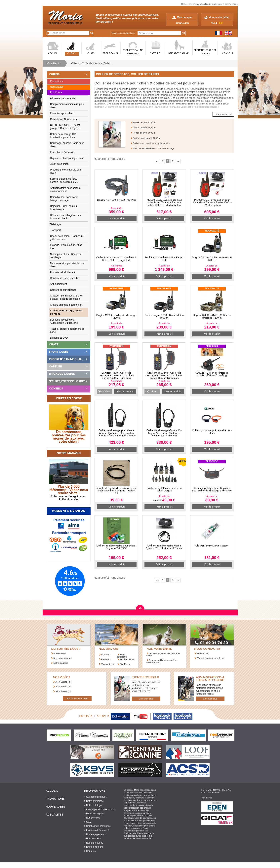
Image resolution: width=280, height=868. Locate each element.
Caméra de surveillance (63, 290)
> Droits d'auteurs (94, 847)
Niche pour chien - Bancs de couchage (66, 256)
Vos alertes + (108, 664)
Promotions (57, 81)
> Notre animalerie (94, 801)
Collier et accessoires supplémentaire (151, 143)
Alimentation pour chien (63, 98)
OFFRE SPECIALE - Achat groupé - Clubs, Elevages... (65, 127)
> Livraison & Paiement (97, 830)
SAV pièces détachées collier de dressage (154, 148)
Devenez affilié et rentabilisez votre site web (162, 661)
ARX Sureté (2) (63, 687)
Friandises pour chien (62, 113)
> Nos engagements (95, 834)
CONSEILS (227, 54)
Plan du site (206, 798)
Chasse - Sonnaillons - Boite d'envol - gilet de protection (66, 297)
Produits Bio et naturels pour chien (66, 171)
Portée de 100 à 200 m (144, 122)
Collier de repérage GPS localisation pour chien (64, 136)
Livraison (106, 655)
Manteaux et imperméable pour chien (67, 265)
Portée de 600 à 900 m (144, 133)
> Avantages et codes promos (100, 809)
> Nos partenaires (94, 843)
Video (106, 392)
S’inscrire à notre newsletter (211, 658)
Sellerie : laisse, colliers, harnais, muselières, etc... (64, 180)
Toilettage (56, 224)
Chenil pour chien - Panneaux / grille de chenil (67, 238)
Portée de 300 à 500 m (144, 128)
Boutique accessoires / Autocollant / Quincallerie (64, 321)
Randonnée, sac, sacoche (65, 278)
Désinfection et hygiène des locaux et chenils (66, 217)
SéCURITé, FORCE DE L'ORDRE (205, 52)
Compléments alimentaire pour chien (67, 106)
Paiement (106, 659)
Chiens (75, 63)
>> (178, 161)
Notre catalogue (122, 656)
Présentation (60, 653)
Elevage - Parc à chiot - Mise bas (66, 247)
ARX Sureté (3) (63, 682)
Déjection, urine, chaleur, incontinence (64, 208)
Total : (217, 23)
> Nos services (92, 818)
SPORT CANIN (110, 54)
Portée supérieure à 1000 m (147, 138)
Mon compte (182, 17)
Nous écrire (202, 653)
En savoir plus (146, 699)
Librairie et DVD (59, 338)
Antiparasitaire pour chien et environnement (66, 190)
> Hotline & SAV (93, 839)
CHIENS (71, 54)
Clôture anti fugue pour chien (66, 305)
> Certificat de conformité (98, 826)
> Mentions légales (94, 814)
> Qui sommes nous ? (96, 797)
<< (157, 161)
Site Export (125, 664)
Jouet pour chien (59, 164)
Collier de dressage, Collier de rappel (66, 312)
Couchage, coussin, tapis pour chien (67, 145)
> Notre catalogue (94, 805)
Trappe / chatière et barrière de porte (67, 330)
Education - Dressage (62, 152)
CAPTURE (155, 54)
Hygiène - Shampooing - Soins (67, 158)
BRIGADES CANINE (179, 54)
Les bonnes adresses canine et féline (163, 654)
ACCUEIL (53, 54)
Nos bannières (127, 659)
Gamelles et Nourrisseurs (64, 119)
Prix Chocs (56, 92)
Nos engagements (63, 658)
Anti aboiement (59, 284)
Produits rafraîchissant (63, 272)
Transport (55, 230)
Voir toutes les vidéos (77, 698)
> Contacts (90, 851)
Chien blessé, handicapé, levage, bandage (64, 199)
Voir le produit (117, 219)
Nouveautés (57, 87)
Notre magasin (61, 663)
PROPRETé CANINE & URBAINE (133, 52)
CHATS (91, 54)
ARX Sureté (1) (63, 691)
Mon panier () (219, 17)
